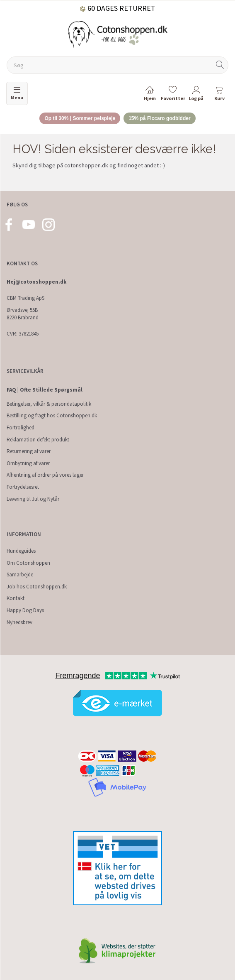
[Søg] (220, 65)
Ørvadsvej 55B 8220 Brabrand (23, 314)
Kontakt (16, 598)
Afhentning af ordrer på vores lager (45, 475)
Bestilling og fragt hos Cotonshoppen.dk (52, 415)
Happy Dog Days (25, 610)
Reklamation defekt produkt (38, 440)
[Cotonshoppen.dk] (118, 34)
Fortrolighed (21, 428)
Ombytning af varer (28, 463)
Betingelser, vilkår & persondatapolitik (49, 404)
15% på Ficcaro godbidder (159, 118)
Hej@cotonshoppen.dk (36, 282)
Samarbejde (20, 575)
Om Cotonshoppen (28, 563)
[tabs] (219, 95)
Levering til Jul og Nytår (33, 499)
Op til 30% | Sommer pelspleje (80, 118)
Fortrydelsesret (23, 487)
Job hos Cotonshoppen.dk (37, 587)
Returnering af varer (29, 451)
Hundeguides (21, 551)
